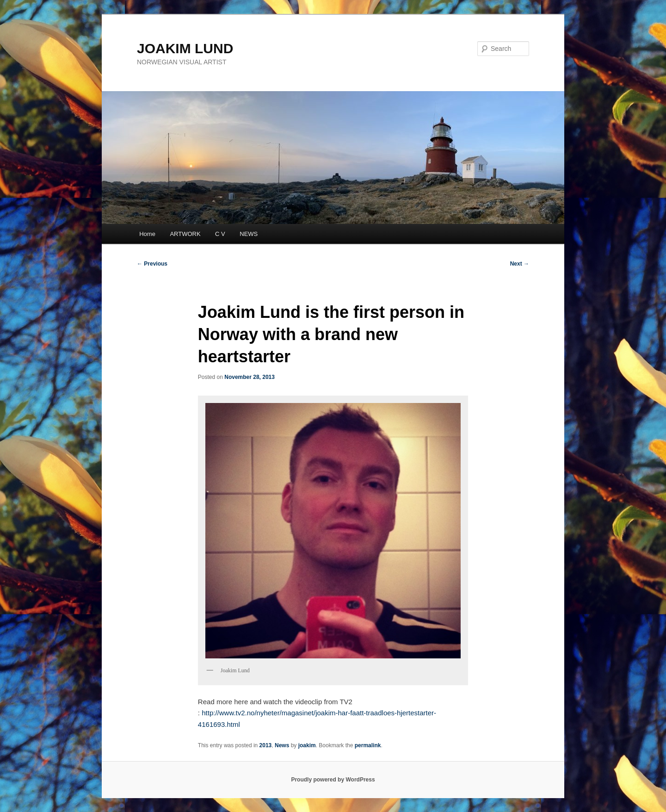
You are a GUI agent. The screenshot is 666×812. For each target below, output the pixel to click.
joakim (307, 745)
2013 (266, 745)
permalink (368, 745)
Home (147, 234)
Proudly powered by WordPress (333, 780)
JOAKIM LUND (185, 48)
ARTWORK (185, 234)
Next (520, 264)
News (282, 745)
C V (220, 234)
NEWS (249, 234)
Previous (152, 264)
